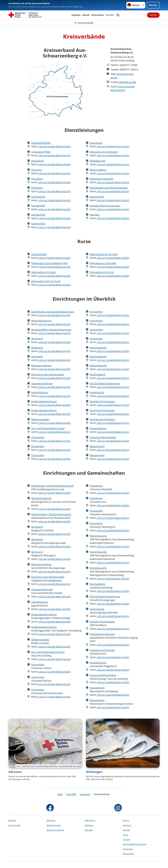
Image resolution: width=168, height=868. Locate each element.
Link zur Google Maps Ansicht (54, 146)
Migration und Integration (104, 152)
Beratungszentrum (41, 321)
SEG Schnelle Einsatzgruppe (105, 383)
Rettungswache (98, 348)
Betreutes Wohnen (41, 365)
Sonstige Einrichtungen (102, 401)
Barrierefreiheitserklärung (135, 844)
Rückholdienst (98, 374)
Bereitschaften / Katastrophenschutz (51, 330)
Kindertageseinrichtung (44, 401)
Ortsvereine (38, 437)
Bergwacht (37, 339)
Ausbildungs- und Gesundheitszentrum (53, 312)
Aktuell (86, 15)
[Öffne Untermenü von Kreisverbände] (84, 23)
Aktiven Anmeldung (55, 830)
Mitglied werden (54, 825)
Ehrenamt (37, 170)
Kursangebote (39, 254)
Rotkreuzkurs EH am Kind (104, 254)
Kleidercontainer (40, 419)
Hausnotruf (96, 143)
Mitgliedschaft (98, 161)
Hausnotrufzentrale (42, 383)
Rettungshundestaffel (102, 179)
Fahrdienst (37, 179)
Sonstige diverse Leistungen (105, 206)
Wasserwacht (97, 446)
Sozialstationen (98, 428)
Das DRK (110, 15)
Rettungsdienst (98, 170)
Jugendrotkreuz (40, 392)
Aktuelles (89, 830)
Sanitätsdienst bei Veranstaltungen (109, 188)
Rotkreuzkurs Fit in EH (102, 272)
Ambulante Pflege (41, 143)
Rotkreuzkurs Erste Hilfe (103, 263)
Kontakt (126, 830)
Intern (126, 835)
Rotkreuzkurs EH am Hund (46, 281)
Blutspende (37, 161)
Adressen (15, 772)
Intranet (127, 840)
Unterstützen (97, 15)
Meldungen (94, 772)
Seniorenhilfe (97, 197)
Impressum (128, 849)
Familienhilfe (38, 197)
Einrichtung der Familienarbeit (48, 374)
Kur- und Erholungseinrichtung (48, 428)
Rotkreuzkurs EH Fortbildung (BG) (50, 263)
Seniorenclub (97, 392)
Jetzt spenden (15, 825)
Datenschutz (129, 854)
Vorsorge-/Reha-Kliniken (103, 437)
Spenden (153, 15)
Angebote (76, 15)
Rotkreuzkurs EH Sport (44, 272)
